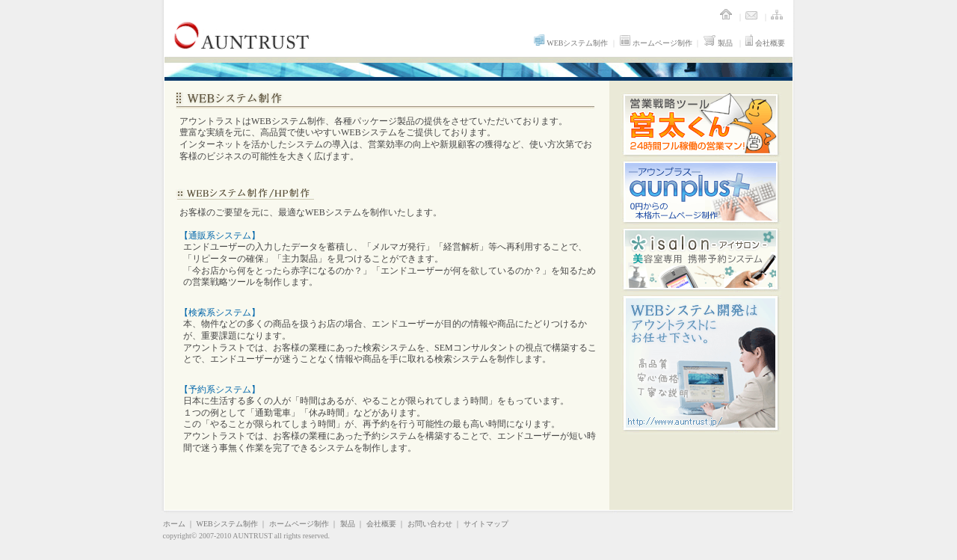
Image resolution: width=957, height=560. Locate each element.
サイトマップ (486, 524)
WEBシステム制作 (571, 43)
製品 (718, 43)
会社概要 (765, 43)
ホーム (174, 524)
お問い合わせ (430, 524)
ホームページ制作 (656, 43)
